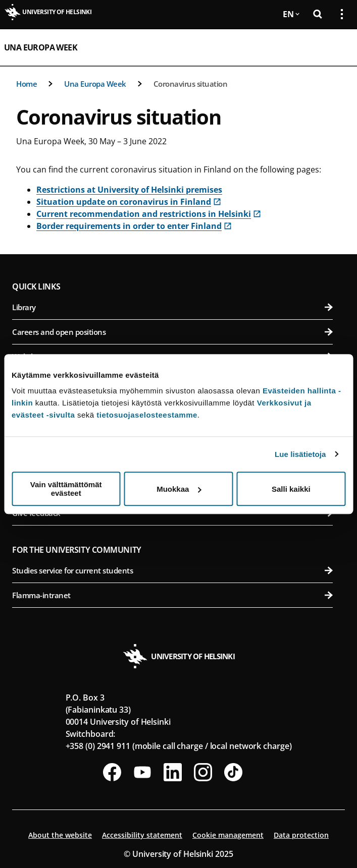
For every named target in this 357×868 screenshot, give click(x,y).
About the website (60, 835)
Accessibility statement (142, 835)
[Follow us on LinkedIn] (173, 772)
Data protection (301, 835)
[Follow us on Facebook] (112, 772)
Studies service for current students (172, 570)
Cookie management (228, 835)
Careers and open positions (172, 332)
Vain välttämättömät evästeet (66, 489)
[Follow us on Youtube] (142, 772)
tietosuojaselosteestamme (147, 415)
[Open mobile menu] (338, 47)
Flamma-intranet (172, 595)
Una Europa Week (41, 47)
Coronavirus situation (191, 84)
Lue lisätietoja (300, 454)
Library (172, 307)
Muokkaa (179, 489)
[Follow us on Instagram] (203, 772)
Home (27, 84)
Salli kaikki (291, 489)
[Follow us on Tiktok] (233, 772)
